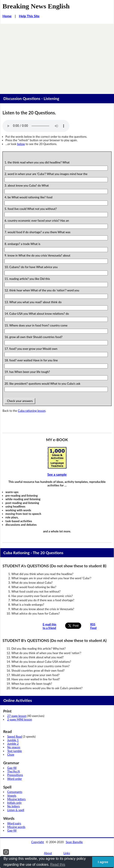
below (21, 144)
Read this (58, 865)
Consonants (15, 792)
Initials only (14, 803)
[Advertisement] (57, 57)
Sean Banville (74, 842)
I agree (103, 862)
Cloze (11, 755)
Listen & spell (16, 810)
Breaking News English (36, 6)
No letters (13, 806)
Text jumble (15, 751)
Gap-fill (12, 768)
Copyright (38, 842)
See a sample (57, 474)
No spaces (14, 747)
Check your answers (20, 401)
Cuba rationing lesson (32, 411)
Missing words (16, 827)
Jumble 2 (13, 744)
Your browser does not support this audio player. (36, 126)
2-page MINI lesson (20, 719)
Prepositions (15, 775)
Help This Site (29, 16)
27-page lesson (17, 716)
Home (7, 16)
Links (67, 853)
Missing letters (16, 799)
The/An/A (13, 771)
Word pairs (14, 823)
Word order (15, 779)
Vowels (12, 796)
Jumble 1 (13, 740)
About (48, 853)
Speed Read (15, 737)
